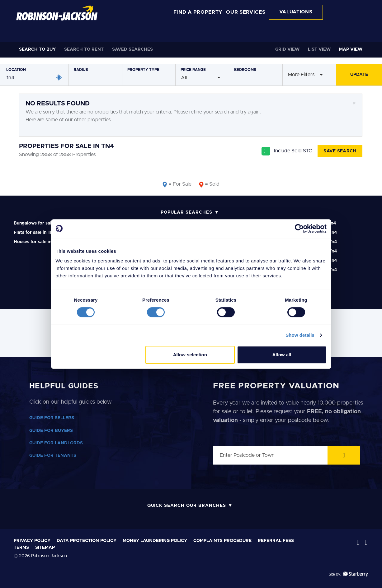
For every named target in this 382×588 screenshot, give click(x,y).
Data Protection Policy (87, 541)
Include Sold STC (293, 151)
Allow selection (190, 355)
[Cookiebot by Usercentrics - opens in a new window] (299, 229)
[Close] (354, 103)
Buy (37, 49)
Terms (21, 548)
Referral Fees (276, 541)
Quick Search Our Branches (187, 506)
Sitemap (45, 548)
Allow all (282, 355)
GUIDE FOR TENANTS (53, 456)
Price (193, 70)
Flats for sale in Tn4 (35, 233)
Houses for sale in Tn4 (37, 242)
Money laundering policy (155, 541)
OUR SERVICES (246, 12)
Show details (300, 335)
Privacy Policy (32, 541)
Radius (81, 70)
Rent (84, 49)
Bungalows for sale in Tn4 (41, 223)
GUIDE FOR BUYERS (51, 431)
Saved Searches (132, 49)
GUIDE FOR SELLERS (52, 418)
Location (16, 70)
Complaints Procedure (222, 541)
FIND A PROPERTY (198, 12)
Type (143, 70)
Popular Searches (186, 212)
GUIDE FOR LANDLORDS (56, 443)
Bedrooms (245, 70)
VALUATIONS (296, 12)
